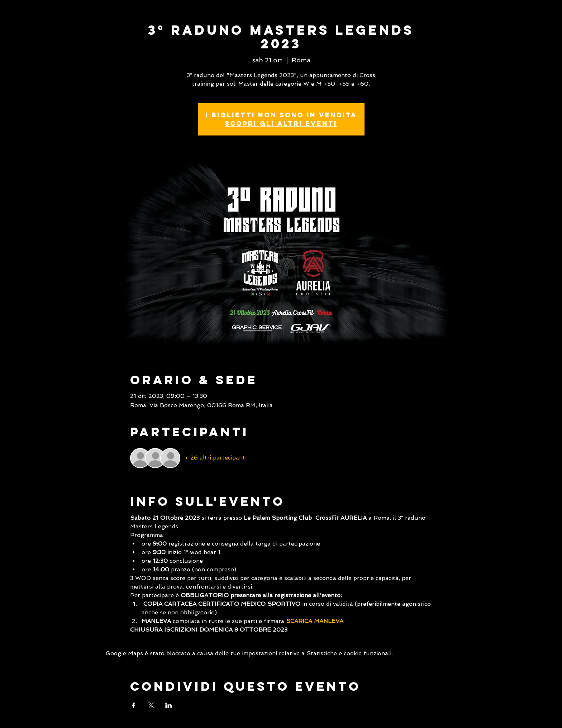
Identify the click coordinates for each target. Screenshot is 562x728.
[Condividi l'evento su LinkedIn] (169, 705)
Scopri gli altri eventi (281, 123)
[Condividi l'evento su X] (151, 705)
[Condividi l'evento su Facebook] (134, 705)
